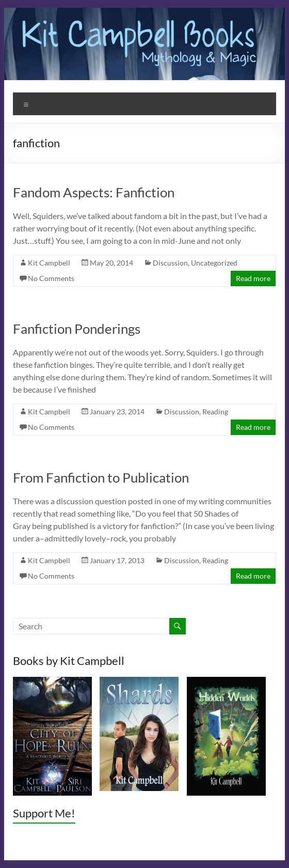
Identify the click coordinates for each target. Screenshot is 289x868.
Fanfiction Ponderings (77, 329)
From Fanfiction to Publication (101, 477)
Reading (215, 412)
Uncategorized (214, 263)
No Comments (51, 278)
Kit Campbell (49, 263)
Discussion (170, 263)
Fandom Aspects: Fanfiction (94, 192)
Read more (253, 278)
